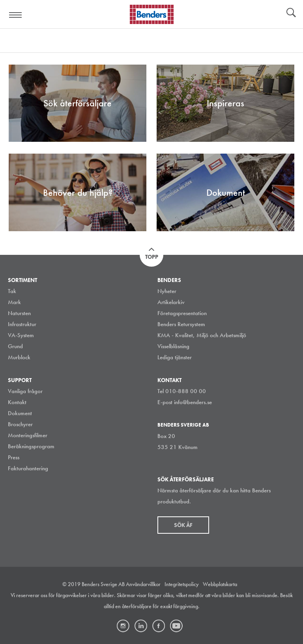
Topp (152, 257)
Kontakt (17, 402)
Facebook (159, 626)
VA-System (21, 335)
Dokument (20, 413)
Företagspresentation (182, 313)
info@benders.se (193, 402)
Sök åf (183, 525)
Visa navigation (16, 15)
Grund (15, 346)
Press (14, 457)
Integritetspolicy (182, 584)
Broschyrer (20, 424)
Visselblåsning (173, 346)
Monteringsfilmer (28, 435)
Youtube (176, 626)
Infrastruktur (22, 324)
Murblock (19, 357)
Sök (291, 13)
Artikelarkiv (171, 302)
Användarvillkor (143, 584)
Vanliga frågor (25, 391)
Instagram (123, 626)
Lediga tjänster (175, 357)
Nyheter (167, 291)
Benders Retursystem (181, 324)
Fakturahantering (28, 468)
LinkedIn (141, 626)
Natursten (19, 313)
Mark (14, 302)
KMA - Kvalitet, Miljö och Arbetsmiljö (202, 335)
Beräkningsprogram (31, 446)
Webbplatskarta (220, 584)
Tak (12, 291)
